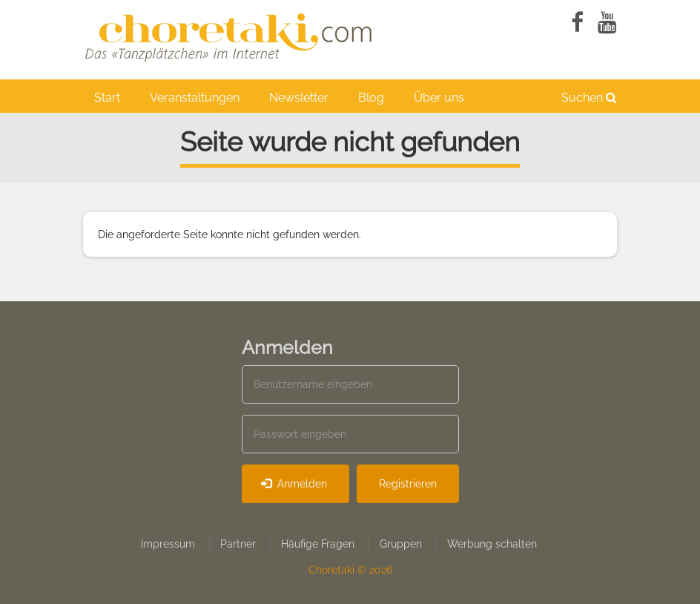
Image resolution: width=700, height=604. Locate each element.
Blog (371, 98)
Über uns (439, 98)
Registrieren (408, 484)
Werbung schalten (492, 544)
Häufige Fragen (318, 544)
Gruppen (401, 544)
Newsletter (299, 98)
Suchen (589, 98)
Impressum (168, 544)
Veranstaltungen (195, 98)
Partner (238, 544)
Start (107, 98)
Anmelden (294, 484)
